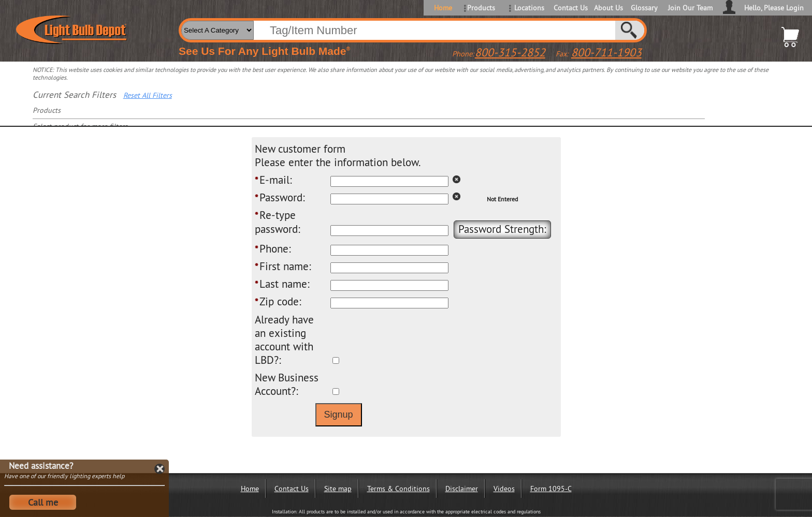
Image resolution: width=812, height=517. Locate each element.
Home (443, 8)
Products (481, 8)
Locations (529, 8)
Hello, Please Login (774, 8)
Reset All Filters (148, 95)
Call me (43, 502)
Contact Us (570, 8)
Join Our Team (690, 8)
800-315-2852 (510, 52)
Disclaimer (462, 489)
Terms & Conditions (398, 489)
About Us (608, 8)
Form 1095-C (551, 489)
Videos (504, 489)
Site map (338, 489)
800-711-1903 (606, 52)
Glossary (644, 8)
